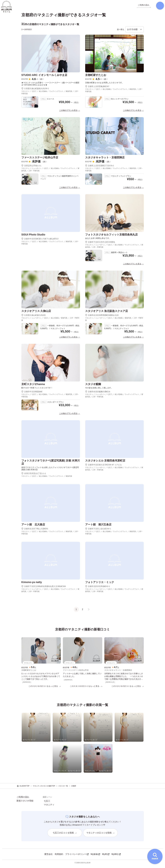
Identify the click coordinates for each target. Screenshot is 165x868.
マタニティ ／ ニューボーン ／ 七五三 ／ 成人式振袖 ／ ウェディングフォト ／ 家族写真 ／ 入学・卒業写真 (50, 171)
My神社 (116, 857)
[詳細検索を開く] (155, 856)
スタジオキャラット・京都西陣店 (105, 159)
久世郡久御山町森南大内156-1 (35, 90)
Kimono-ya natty (32, 584)
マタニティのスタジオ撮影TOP (44, 788)
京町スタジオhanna (33, 386)
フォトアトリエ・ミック (100, 584)
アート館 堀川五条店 (98, 526)
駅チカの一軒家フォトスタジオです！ (37, 390)
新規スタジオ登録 (25, 803)
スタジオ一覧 (63, 788)
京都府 (74, 788)
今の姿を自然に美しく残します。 (99, 390)
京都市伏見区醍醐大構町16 (98, 394)
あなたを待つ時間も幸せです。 (98, 240)
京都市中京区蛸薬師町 (32, 394)
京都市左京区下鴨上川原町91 (35, 531)
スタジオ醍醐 (93, 386)
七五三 (47, 803)
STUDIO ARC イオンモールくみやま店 (44, 77)
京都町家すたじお (96, 77)
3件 (41, 81)
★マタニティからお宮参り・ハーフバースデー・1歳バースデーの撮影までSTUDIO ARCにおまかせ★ (50, 86)
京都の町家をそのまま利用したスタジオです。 (104, 85)
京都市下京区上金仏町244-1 (98, 531)
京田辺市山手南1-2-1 (31, 168)
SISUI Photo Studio (33, 237)
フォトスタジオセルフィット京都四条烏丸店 (111, 237)
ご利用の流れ (23, 799)
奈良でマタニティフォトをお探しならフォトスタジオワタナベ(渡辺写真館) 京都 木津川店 (50, 470)
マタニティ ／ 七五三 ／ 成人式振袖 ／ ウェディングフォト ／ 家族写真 (47, 478)
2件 (44, 163)
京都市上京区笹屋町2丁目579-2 (100, 168)
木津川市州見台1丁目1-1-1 (34, 475)
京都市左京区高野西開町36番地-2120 (102, 317)
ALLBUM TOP (23, 788)
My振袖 (95, 857)
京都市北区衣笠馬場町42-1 (98, 588)
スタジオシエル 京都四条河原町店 (105, 462)
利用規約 (59, 857)
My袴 (106, 857)
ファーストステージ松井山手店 (40, 159)
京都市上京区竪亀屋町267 (97, 88)
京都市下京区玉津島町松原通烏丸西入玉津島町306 (44, 588)
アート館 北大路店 (33, 526)
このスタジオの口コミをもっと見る (45, 688)
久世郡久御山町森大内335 (33, 317)
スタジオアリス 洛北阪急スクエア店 (107, 313)
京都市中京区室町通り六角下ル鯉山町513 (40, 241)
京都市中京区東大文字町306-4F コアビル (104, 467)
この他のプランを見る (68, 112)
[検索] (158, 7)
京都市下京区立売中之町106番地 (100, 244)
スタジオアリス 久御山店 (36, 313)
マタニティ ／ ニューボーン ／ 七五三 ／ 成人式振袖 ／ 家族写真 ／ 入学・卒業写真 (50, 321)
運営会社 (48, 857)
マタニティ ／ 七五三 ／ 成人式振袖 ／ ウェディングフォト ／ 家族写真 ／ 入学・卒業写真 (50, 94)
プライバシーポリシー (77, 857)
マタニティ (49, 807)
